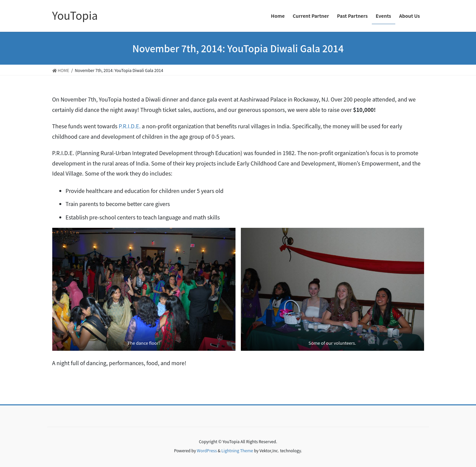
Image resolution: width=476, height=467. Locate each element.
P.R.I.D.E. (130, 126)
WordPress (207, 450)
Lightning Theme (237, 450)
